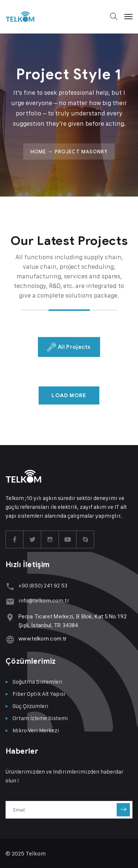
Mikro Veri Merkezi (36, 730)
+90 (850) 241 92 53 (43, 585)
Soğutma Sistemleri (38, 682)
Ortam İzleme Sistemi (40, 718)
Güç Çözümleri (31, 706)
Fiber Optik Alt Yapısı (39, 694)
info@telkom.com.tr (44, 600)
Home (38, 152)
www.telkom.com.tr (43, 639)
